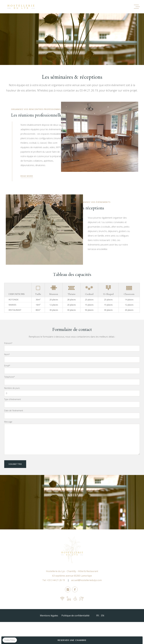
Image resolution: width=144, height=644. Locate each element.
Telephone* (9, 387)
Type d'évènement (13, 410)
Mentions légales (49, 626)
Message (8, 432)
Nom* (7, 365)
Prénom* (8, 353)
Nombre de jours (12, 398)
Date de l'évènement (14, 421)
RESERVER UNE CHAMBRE (72, 640)
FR (97, 626)
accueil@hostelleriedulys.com (86, 591)
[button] (59, 140)
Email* (7, 376)
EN (103, 626)
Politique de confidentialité (75, 626)
